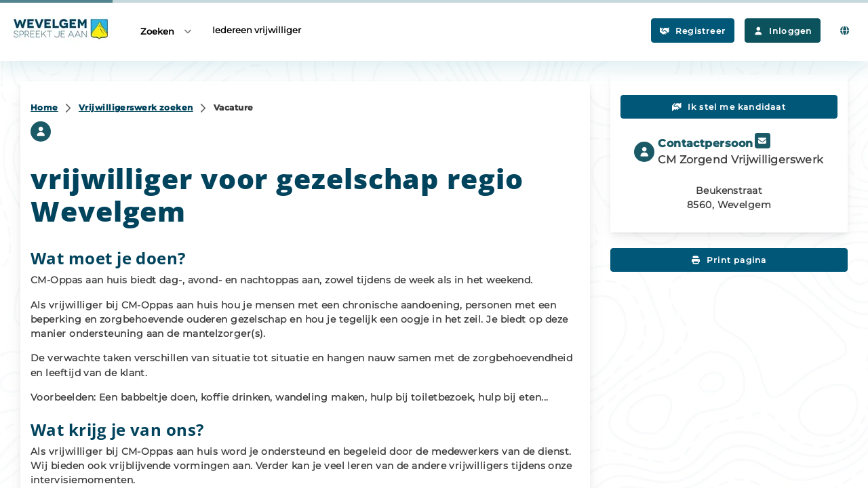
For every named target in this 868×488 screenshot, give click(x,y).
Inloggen (783, 31)
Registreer (693, 31)
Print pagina (729, 260)
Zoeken (167, 31)
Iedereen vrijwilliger (257, 30)
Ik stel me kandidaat (729, 107)
